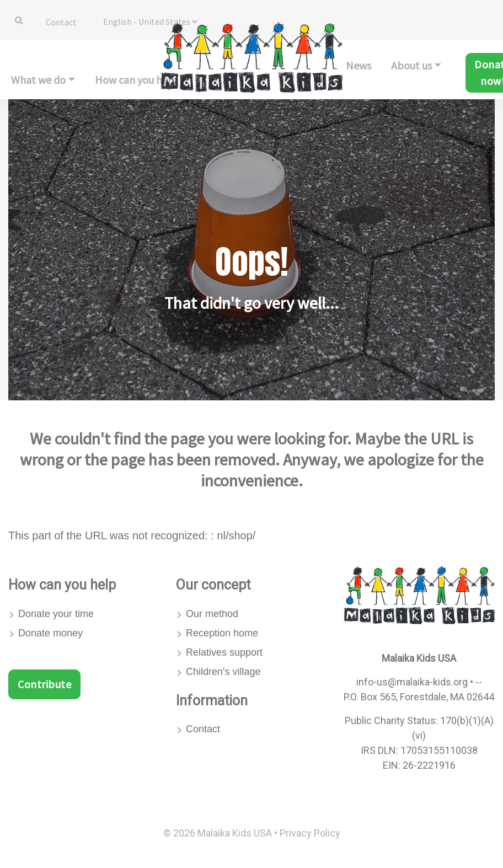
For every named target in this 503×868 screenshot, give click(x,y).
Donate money (50, 633)
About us (411, 65)
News (358, 65)
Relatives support (224, 652)
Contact (61, 22)
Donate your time (56, 614)
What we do (38, 80)
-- (479, 682)
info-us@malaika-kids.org (412, 682)
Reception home (222, 633)
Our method (212, 614)
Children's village (223, 672)
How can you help (136, 80)
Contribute (44, 684)
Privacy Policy (310, 833)
